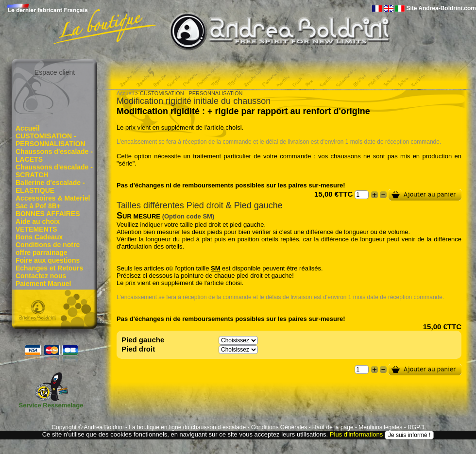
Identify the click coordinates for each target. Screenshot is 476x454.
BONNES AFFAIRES (48, 214)
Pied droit (138, 349)
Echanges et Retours (49, 268)
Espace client (55, 72)
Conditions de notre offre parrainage (48, 249)
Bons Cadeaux (39, 237)
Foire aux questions (48, 260)
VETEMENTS (36, 229)
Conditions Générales (279, 427)
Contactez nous (41, 276)
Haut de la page (333, 427)
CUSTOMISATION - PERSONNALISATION (51, 140)
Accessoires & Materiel (53, 198)
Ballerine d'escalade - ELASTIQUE (50, 186)
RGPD (416, 427)
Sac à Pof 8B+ (38, 206)
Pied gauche (143, 340)
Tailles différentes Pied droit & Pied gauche (200, 205)
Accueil (28, 128)
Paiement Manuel (43, 284)
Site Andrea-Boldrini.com (441, 8)
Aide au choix (38, 221)
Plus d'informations (356, 435)
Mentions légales (380, 427)
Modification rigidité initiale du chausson (194, 101)
